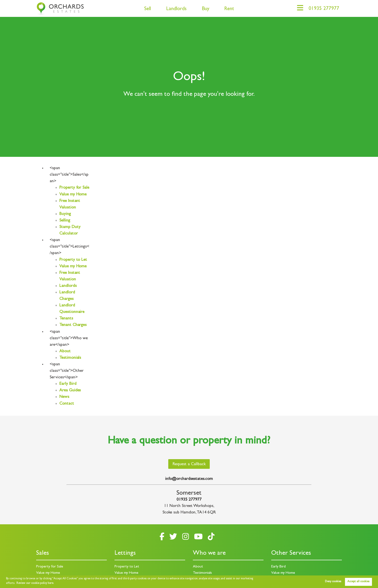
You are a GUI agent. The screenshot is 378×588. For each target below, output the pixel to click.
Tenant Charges (73, 325)
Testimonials (70, 358)
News (64, 397)
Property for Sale (74, 188)
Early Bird (68, 384)
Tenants (66, 319)
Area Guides (70, 391)
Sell (148, 9)
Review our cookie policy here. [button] (35, 583)
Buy (206, 9)
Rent (229, 9)
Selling (65, 221)
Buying (65, 214)
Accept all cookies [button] (358, 582)
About (65, 352)
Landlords (176, 9)
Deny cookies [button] (333, 582)
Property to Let (73, 260)
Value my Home (73, 195)
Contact (67, 404)
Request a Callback (189, 464)
